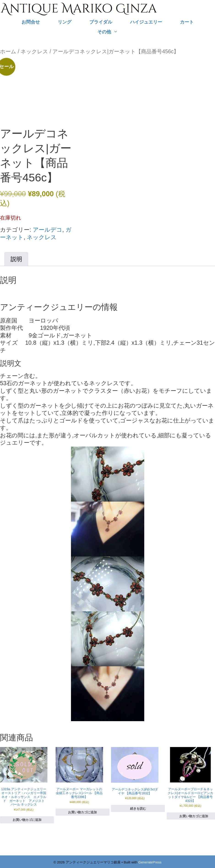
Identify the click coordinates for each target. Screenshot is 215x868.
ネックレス (34, 51)
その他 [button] (112, 32)
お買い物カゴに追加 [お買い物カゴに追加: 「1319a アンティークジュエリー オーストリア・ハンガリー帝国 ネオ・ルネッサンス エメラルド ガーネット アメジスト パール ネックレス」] (27, 820)
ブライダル (101, 22)
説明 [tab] (16, 259)
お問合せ (31, 22)
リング (65, 22)
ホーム (8, 51)
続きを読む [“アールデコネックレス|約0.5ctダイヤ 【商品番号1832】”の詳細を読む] (138, 809)
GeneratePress (150, 862)
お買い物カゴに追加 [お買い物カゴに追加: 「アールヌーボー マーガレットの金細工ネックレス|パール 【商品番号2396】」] (82, 812)
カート (187, 22)
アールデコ (48, 230)
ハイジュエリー (146, 22)
